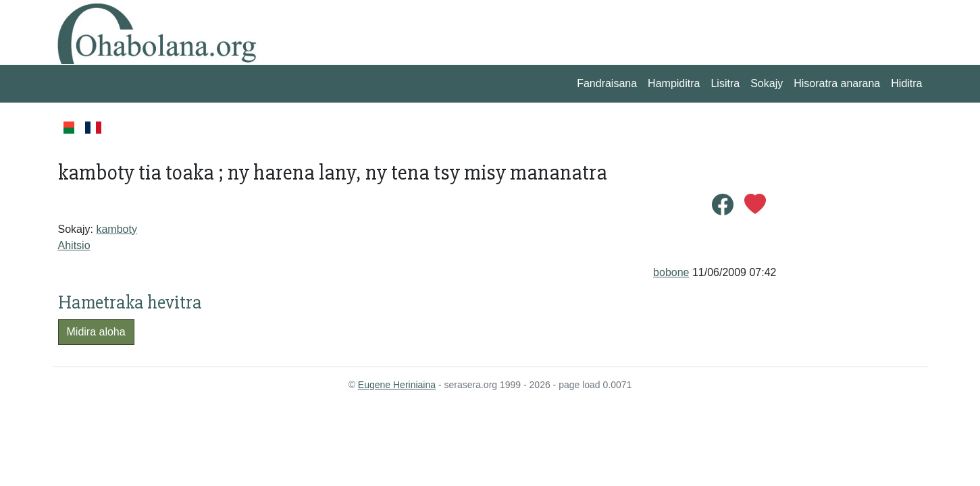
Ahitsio (74, 245)
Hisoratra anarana (837, 83)
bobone (671, 272)
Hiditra (906, 83)
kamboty (116, 229)
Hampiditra (674, 83)
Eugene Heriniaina (397, 385)
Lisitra (725, 83)
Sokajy (767, 83)
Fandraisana (607, 83)
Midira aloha (96, 332)
